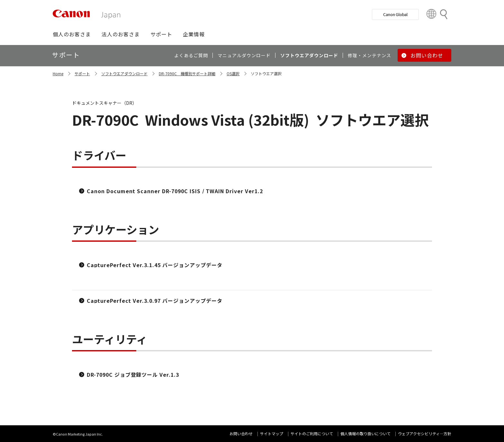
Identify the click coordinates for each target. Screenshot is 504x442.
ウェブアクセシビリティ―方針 (425, 433)
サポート (82, 73)
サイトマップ (272, 433)
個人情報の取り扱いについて (365, 433)
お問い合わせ (241, 433)
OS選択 (233, 73)
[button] (72, 34)
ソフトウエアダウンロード (124, 73)
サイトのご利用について (312, 433)
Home (58, 73)
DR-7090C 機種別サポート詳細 (187, 73)
